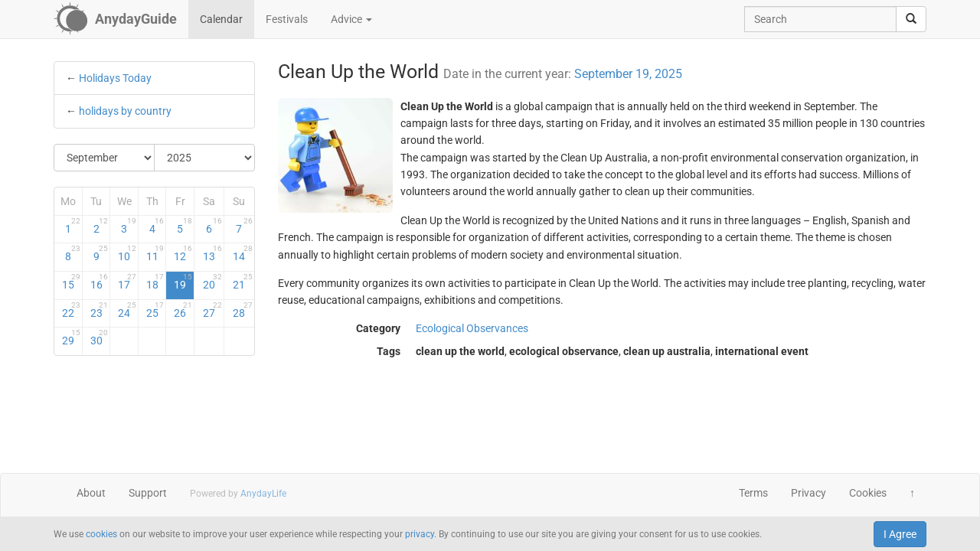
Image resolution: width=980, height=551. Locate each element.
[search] (911, 19)
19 (183, 282)
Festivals (287, 19)
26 (183, 310)
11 (155, 253)
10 (127, 253)
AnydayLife (263, 494)
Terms (753, 493)
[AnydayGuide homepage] (115, 19)
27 (212, 310)
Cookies (868, 493)
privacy (420, 534)
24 (127, 310)
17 (127, 282)
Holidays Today (115, 78)
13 (212, 253)
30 (100, 337)
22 (71, 310)
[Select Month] (105, 158)
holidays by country (125, 111)
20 (212, 282)
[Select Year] (204, 158)
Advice (351, 19)
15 (71, 282)
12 (183, 253)
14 (242, 253)
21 (242, 282)
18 (155, 282)
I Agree (900, 534)
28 (242, 310)
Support (148, 493)
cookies (101, 534)
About (91, 493)
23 (100, 310)
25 (155, 310)
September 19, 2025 (628, 74)
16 (100, 282)
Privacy (808, 493)
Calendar (221, 19)
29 (71, 337)
